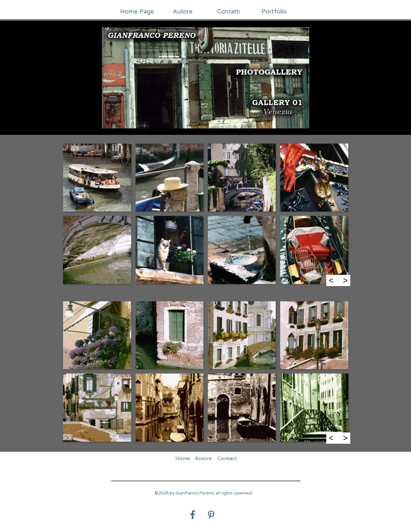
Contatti (228, 12)
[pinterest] (211, 515)
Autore (183, 12)
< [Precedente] (331, 280)
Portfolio (274, 12)
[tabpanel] (203, 497)
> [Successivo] (345, 280)
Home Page (137, 12)
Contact (227, 458)
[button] (97, 177)
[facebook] (193, 515)
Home (183, 458)
